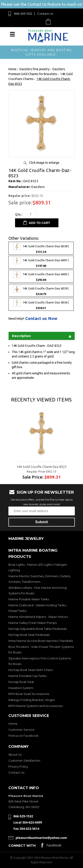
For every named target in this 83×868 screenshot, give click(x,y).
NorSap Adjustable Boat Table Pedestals (38, 629)
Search (38, 21)
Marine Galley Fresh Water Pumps (33, 623)
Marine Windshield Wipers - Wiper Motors (38, 617)
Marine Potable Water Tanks (29, 599)
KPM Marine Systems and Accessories (36, 706)
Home (13, 724)
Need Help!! (16, 319)
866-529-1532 (23, 14)
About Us (15, 754)
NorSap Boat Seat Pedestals (29, 635)
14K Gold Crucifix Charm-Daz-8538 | (41, 248)
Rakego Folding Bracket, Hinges (32, 700)
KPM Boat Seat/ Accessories (29, 694)
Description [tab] (42, 336)
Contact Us (45, 14)
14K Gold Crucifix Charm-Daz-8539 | (41, 290)
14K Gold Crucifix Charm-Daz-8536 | (41, 304)
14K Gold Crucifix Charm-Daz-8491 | (41, 262)
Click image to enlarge (44, 163)
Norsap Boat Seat (21, 682)
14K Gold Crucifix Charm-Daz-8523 (41, 467)
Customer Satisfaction (24, 760)
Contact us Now (41, 318)
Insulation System (21, 688)
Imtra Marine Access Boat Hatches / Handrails (41, 641)
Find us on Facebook (23, 736)
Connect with (22, 846)
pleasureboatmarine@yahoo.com (41, 838)
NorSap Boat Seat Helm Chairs (31, 670)
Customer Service (21, 730)
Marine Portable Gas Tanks (27, 676)
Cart (49, 21)
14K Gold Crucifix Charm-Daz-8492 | (41, 276)
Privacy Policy (18, 766)
